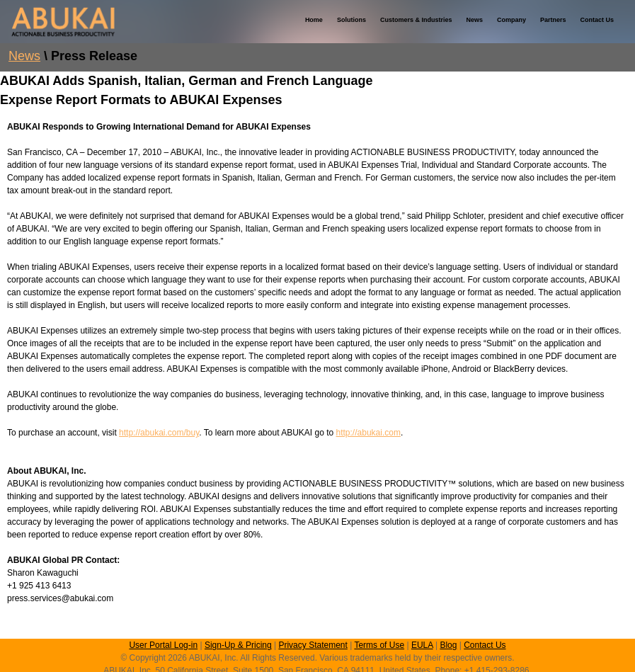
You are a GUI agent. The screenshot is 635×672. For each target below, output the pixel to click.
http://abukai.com (368, 433)
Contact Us (597, 20)
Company (511, 20)
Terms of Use (379, 645)
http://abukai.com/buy (159, 433)
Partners (553, 20)
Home (314, 20)
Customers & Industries (416, 20)
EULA (422, 645)
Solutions (351, 20)
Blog (448, 645)
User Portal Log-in (163, 645)
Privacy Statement (313, 645)
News (474, 20)
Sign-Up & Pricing (238, 645)
